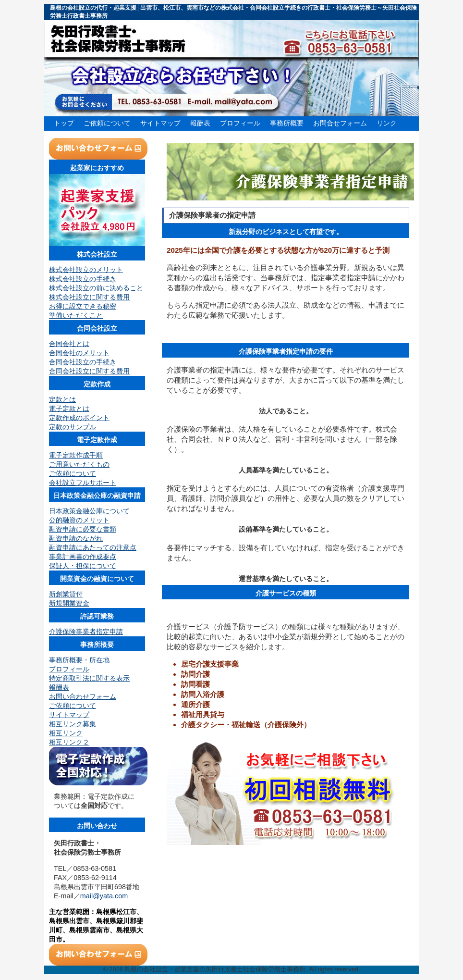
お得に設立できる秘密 (83, 306)
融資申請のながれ (76, 538)
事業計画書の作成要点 (83, 557)
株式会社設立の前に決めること (96, 288)
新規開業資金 (69, 603)
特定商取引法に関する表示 (89, 678)
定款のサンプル (73, 427)
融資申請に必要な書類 (83, 529)
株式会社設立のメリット (86, 270)
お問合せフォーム (340, 123)
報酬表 (200, 123)
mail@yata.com (104, 896)
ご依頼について (107, 123)
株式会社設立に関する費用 (89, 297)
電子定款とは (69, 409)
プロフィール (240, 123)
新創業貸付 (66, 594)
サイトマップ (160, 123)
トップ (64, 123)
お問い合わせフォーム (83, 696)
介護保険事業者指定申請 (86, 632)
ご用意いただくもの (79, 464)
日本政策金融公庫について (89, 511)
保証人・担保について (83, 566)
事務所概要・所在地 (79, 660)
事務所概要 (287, 123)
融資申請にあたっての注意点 (93, 547)
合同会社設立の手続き (83, 362)
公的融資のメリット (79, 520)
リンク (387, 123)
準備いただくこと (76, 315)
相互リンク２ (69, 742)
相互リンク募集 (73, 724)
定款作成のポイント (79, 418)
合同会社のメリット (79, 353)
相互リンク (66, 733)
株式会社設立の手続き (83, 279)
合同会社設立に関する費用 (89, 371)
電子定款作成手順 (76, 455)
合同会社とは (69, 344)
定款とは (62, 399)
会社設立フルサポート (83, 483)
